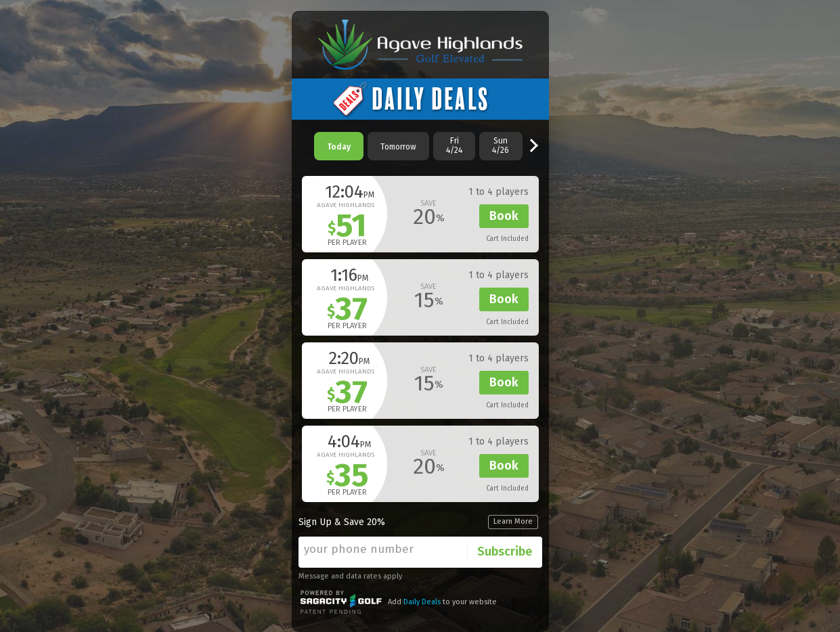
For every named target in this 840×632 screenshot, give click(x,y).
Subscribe (505, 551)
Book (504, 216)
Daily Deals (422, 602)
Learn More (513, 521)
